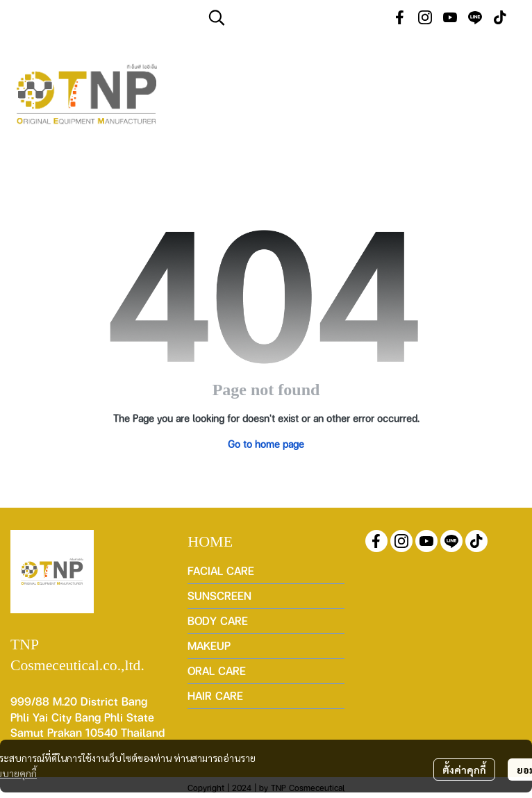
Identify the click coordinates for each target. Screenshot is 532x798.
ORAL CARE (217, 671)
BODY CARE (218, 621)
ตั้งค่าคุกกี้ (464, 770)
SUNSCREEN (219, 596)
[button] (292, 17)
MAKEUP (209, 646)
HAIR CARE (215, 696)
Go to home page (266, 444)
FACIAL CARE (221, 571)
